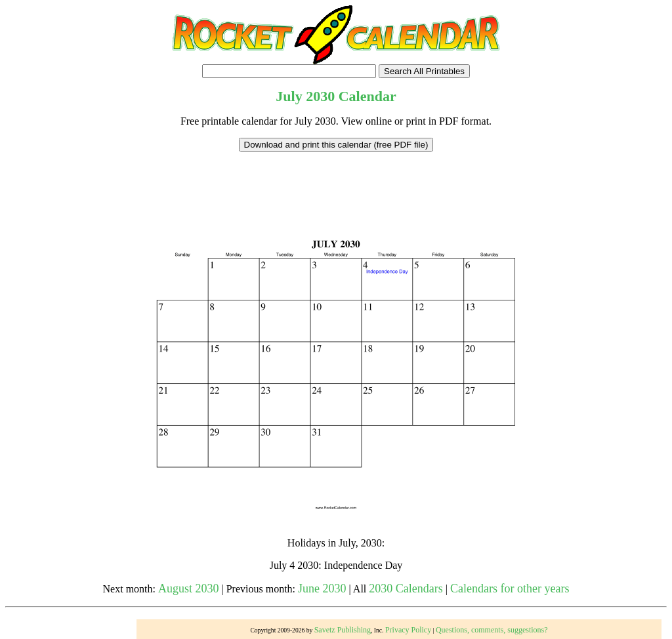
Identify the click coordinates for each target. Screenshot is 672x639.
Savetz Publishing (343, 630)
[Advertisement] (336, 181)
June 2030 (322, 588)
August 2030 (189, 588)
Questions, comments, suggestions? (492, 630)
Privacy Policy (408, 630)
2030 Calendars (406, 588)
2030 (320, 96)
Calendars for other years (510, 588)
